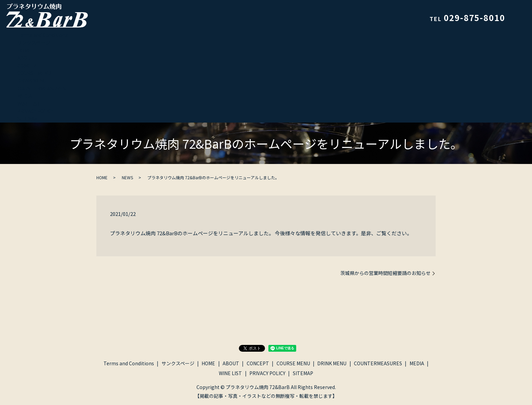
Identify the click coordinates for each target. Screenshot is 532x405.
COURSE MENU (34, 73)
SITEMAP (27, 118)
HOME (24, 50)
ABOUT (26, 58)
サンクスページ (34, 42)
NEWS (127, 177)
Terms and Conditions (43, 35)
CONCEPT (28, 66)
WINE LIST (29, 104)
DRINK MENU (32, 80)
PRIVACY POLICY (35, 111)
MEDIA (25, 96)
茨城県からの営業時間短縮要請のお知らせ (385, 273)
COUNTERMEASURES (41, 88)
